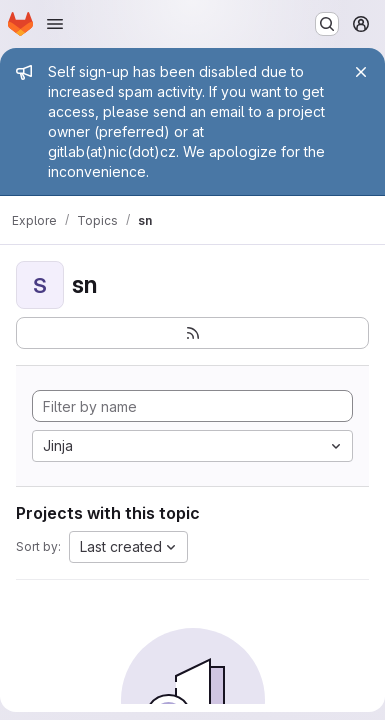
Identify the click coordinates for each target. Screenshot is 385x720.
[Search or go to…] (327, 24)
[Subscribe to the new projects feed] (192, 333)
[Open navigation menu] (55, 24)
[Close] (361, 72)
